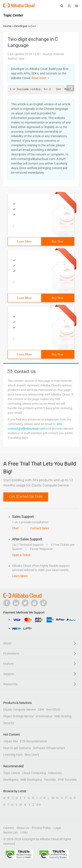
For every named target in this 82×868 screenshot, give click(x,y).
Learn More (24, 242)
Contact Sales (40, 528)
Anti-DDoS (53, 710)
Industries (55, 773)
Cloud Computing (34, 773)
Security (9, 723)
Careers (9, 828)
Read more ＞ (41, 78)
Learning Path (13, 755)
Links (24, 832)
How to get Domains (17, 748)
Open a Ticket (21, 555)
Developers (11, 780)
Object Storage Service (18, 716)
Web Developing (31, 780)
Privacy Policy (41, 828)
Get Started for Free (26, 496)
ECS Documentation (33, 741)
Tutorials (50, 780)
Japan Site (10, 741)
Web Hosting (63, 716)
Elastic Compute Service (19, 710)
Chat (15, 528)
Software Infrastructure (49, 748)
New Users (32, 755)
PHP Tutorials (67, 780)
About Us (23, 828)
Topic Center (12, 773)
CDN (41, 710)
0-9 (38, 805)
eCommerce (44, 716)
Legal (57, 828)
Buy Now (58, 242)
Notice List (10, 832)
